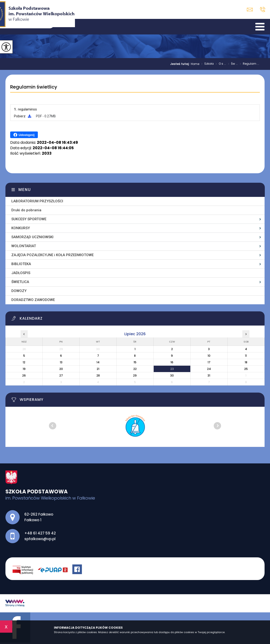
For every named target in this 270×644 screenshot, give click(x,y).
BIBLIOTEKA (21, 264)
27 (61, 375)
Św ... (232, 64)
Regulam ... (248, 64)
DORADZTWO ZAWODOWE (33, 300)
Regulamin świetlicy (34, 87)
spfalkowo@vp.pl (250, 10)
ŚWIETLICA (20, 282)
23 (172, 369)
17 (209, 362)
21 (98, 369)
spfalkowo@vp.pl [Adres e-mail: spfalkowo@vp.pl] (40, 539)
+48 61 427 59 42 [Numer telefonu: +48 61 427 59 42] (40, 533)
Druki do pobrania (26, 210)
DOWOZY (19, 291)
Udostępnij (24, 135)
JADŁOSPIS (21, 273)
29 (135, 375)
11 (246, 356)
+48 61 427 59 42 (263, 9)
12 (24, 362)
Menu (25, 190)
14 (98, 362)
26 (24, 375)
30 (172, 375)
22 (135, 369)
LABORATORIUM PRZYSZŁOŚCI (37, 201)
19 (24, 369)
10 (209, 356)
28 (98, 375)
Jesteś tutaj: (181, 64)
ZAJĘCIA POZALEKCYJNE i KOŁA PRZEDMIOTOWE (52, 255)
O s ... (220, 64)
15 (135, 362)
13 (61, 362)
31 (209, 375)
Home (195, 64)
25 (246, 369)
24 (209, 369)
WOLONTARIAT (24, 246)
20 (61, 369)
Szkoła (207, 64)
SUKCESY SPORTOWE (29, 219)
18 (246, 362)
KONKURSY (21, 228)
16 (172, 362)
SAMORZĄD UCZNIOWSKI (32, 237)
